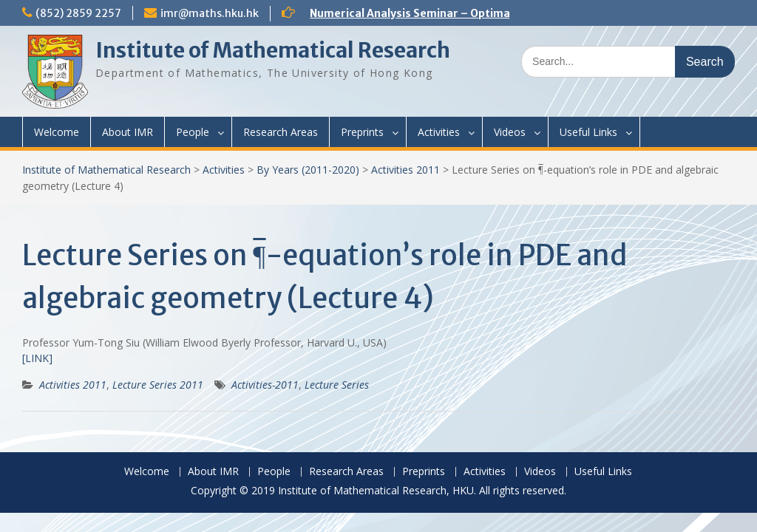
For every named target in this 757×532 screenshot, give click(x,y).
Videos (510, 132)
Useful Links (588, 132)
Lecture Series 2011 (158, 385)
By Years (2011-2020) (308, 170)
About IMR (128, 132)
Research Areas (281, 132)
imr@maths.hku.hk (210, 13)
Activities (439, 132)
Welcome (57, 132)
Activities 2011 (405, 170)
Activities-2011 (265, 385)
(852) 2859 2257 (78, 13)
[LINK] (37, 358)
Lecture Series (337, 385)
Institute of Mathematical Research (273, 50)
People (193, 132)
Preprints (362, 132)
